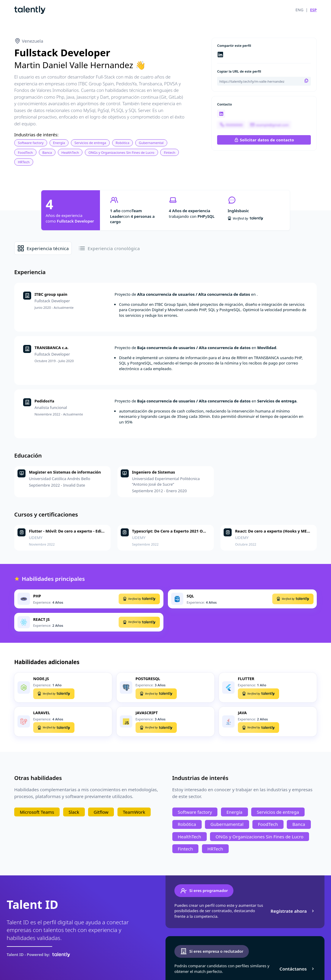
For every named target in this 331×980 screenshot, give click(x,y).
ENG (299, 10)
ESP (313, 10)
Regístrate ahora (293, 911)
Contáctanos (297, 969)
